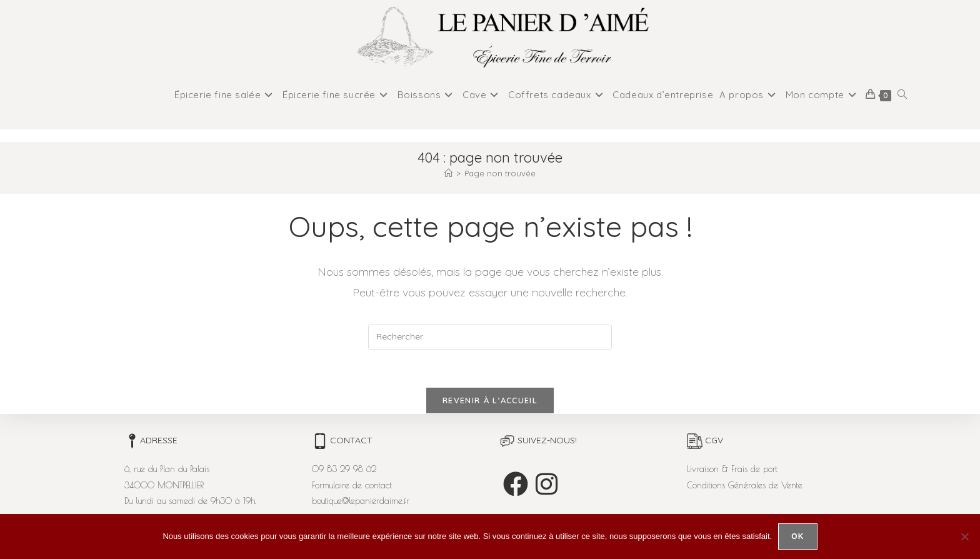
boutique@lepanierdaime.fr (361, 501)
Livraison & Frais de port (732, 469)
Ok (797, 536)
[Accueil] (448, 173)
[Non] (964, 536)
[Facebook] (516, 484)
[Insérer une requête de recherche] (490, 337)
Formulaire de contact (352, 485)
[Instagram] (547, 484)
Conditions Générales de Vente (745, 485)
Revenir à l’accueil (490, 400)
